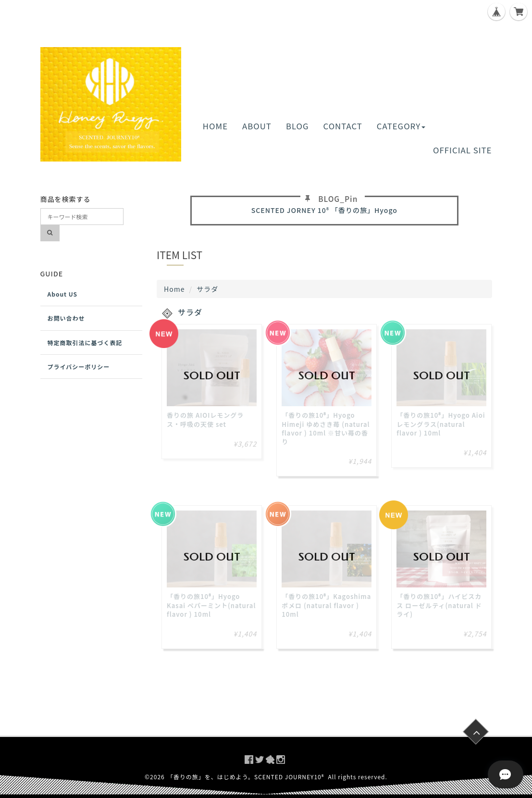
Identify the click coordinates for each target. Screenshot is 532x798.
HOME (215, 126)
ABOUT (257, 126)
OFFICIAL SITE (462, 150)
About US (63, 294)
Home (174, 289)
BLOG (297, 126)
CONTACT (343, 126)
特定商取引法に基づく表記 (85, 343)
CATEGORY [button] (401, 126)
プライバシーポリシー (79, 367)
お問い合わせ (66, 318)
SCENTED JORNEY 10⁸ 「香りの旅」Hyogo (324, 210)
